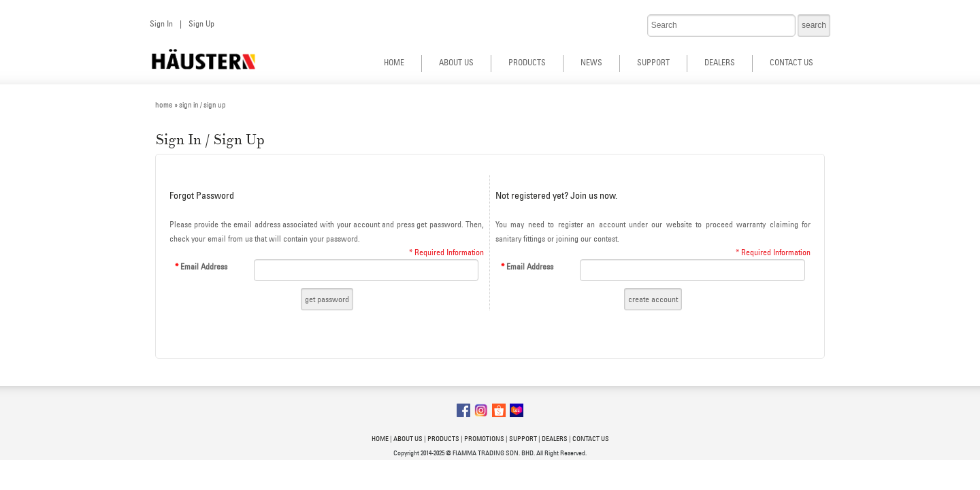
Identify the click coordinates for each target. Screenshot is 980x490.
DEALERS (720, 62)
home (164, 105)
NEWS (591, 62)
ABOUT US (456, 62)
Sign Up (201, 23)
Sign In (161, 23)
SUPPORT (653, 62)
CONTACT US (791, 62)
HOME (394, 62)
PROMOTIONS (484, 439)
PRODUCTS (527, 62)
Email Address (201, 266)
